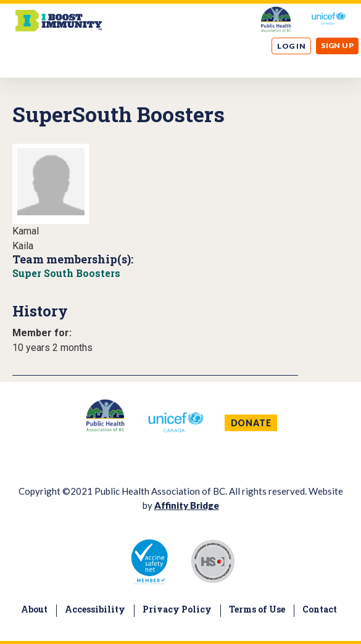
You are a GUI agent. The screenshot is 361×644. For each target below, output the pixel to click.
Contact (320, 609)
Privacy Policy (177, 609)
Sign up (337, 45)
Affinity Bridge (187, 505)
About (34, 609)
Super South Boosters (66, 273)
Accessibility (95, 609)
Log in (291, 46)
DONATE (251, 423)
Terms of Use (257, 609)
